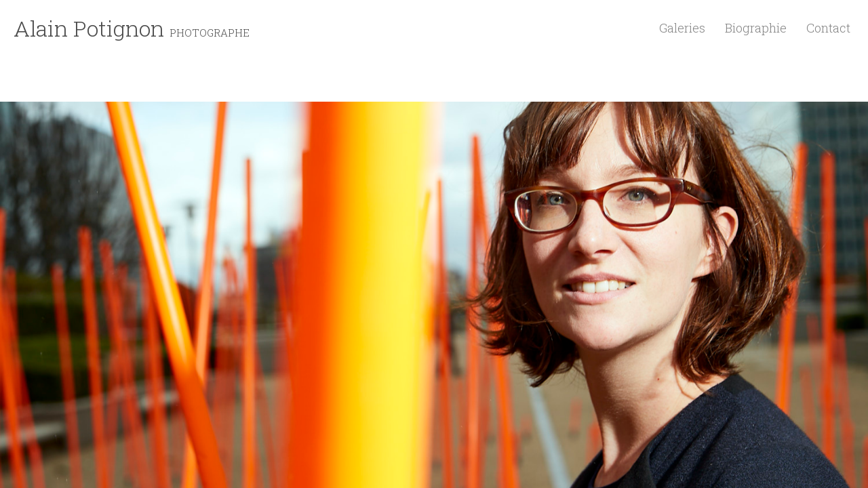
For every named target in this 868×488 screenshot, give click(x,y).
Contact (828, 28)
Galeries (682, 28)
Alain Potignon (132, 28)
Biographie (756, 28)
